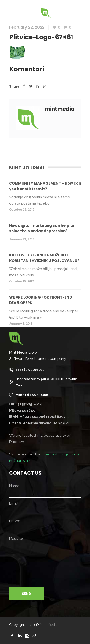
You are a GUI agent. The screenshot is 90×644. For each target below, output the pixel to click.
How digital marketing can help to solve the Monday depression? (42, 228)
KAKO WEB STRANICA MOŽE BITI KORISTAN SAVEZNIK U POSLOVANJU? (44, 258)
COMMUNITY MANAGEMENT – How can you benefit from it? (45, 186)
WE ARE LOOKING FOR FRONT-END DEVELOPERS (41, 300)
